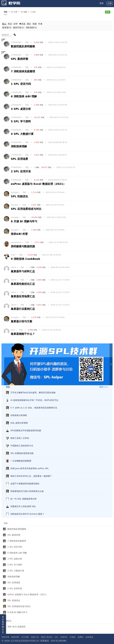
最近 (29, 24)
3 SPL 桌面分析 (21, 109)
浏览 (39, 42)
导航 (27, 42)
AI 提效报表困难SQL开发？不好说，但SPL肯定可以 (34, 400)
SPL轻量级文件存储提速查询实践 (26, 430)
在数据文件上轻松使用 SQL (23, 506)
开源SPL (64, 637)
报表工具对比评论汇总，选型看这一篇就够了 (31, 476)
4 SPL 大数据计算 (23, 134)
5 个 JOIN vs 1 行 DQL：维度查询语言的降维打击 (34, 408)
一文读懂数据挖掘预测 (21, 461)
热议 (10, 24)
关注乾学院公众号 (3, 626)
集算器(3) (7, 28)
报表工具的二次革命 (20, 438)
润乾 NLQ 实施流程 (16, 627)
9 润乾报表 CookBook (26, 259)
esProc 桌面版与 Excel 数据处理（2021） (39, 184)
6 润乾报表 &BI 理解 (24, 96)
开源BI (73, 637)
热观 (35, 24)
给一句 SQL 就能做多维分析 (24, 499)
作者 (40, 24)
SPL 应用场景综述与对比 (27, 209)
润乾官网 (5, 637)
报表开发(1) (19, 28)
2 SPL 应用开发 (21, 171)
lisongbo (15, 192)
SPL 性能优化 (20, 196)
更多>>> (104, 387)
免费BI (81, 637)
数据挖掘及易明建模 (23, 46)
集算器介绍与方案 (22, 321)
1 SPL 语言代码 (21, 84)
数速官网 (15, 637)
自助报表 (89, 637)
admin (14, 267)
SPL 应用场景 (20, 159)
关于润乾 (25, 637)
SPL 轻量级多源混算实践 (22, 453)
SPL (56, 637)
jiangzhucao (16, 242)
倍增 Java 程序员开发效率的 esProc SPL (30, 468)
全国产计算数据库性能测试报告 (25, 484)
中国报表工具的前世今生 (22, 446)
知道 (5, 14)
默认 (4, 24)
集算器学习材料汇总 (23, 271)
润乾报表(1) (31, 28)
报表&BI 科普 (20, 234)
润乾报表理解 (19, 146)
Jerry (13, 330)
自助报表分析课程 (19, 415)
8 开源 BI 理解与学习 (24, 221)
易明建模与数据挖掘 (23, 246)
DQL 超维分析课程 (19, 423)
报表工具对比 (47, 637)
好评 (16, 24)
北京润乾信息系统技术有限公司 (25, 641)
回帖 (37, 167)
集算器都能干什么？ (23, 334)
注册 (110, 3)
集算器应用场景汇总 (23, 296)
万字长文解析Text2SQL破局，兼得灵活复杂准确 (33, 393)
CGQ (13, 255)
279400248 (16, 42)
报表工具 (35, 637)
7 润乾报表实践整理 (23, 71)
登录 (102, 3)
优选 (22, 24)
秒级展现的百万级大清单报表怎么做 (27, 491)
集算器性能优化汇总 (23, 284)
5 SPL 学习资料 (21, 121)
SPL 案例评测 (20, 59)
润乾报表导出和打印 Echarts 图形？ (27, 514)
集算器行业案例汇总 (23, 309)
